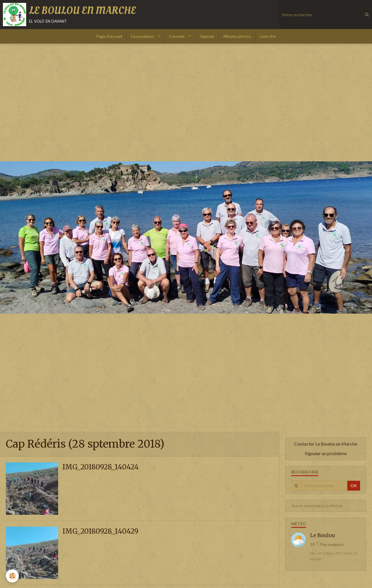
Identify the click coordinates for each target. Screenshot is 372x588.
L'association (143, 36)
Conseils (177, 36)
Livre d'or (268, 36)
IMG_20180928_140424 (101, 467)
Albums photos (237, 36)
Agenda (207, 36)
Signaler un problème (326, 453)
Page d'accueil (109, 36)
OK (354, 486)
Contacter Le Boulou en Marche (326, 444)
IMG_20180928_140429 (100, 531)
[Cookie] (12, 576)
